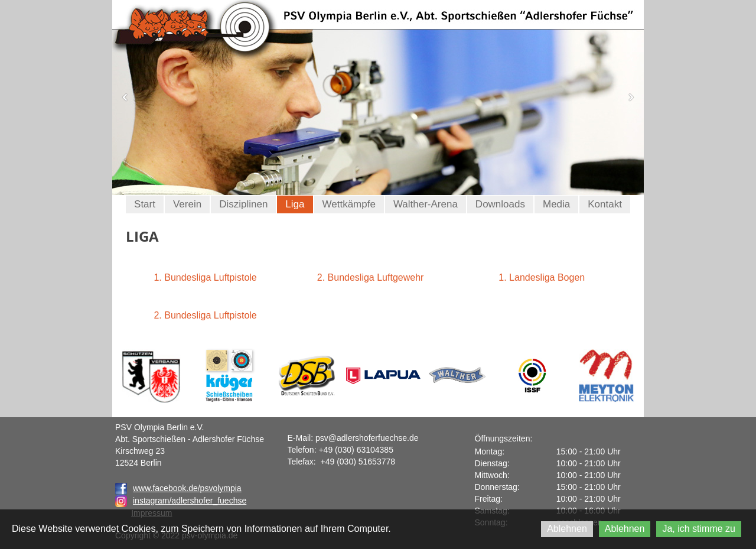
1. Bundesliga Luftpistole (205, 277)
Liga (295, 204)
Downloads (500, 204)
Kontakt (605, 204)
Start (145, 204)
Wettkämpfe (349, 204)
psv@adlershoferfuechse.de (367, 438)
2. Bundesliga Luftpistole (205, 315)
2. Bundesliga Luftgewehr (371, 277)
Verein (187, 204)
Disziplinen (243, 204)
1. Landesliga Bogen (542, 277)
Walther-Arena (426, 204)
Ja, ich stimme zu (699, 529)
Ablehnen (567, 529)
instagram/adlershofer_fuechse (190, 501)
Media (556, 204)
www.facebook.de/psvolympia (178, 488)
